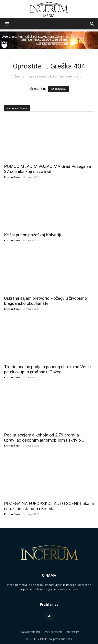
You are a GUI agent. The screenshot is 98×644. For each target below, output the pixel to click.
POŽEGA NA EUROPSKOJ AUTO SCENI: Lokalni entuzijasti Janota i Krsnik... (49, 506)
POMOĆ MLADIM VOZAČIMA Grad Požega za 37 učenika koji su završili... (47, 169)
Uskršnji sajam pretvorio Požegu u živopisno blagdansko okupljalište (46, 301)
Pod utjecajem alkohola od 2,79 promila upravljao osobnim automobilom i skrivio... (44, 438)
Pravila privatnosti (29, 632)
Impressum (73, 632)
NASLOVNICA (58, 89)
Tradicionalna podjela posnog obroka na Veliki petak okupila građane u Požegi (47, 369)
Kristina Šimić (12, 177)
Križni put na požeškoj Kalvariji (33, 235)
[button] (7, 24)
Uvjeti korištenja (53, 632)
